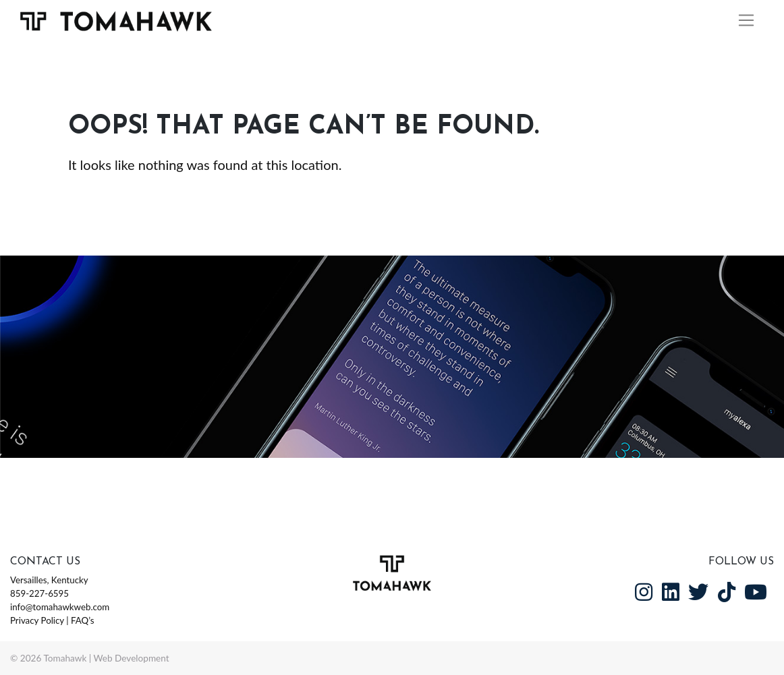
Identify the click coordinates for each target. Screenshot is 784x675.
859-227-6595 (39, 593)
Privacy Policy (37, 620)
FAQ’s (82, 620)
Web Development (132, 658)
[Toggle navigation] (747, 21)
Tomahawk (65, 658)
